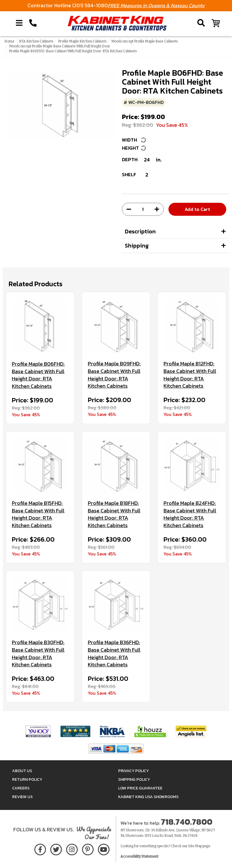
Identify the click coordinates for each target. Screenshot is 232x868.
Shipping (137, 246)
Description (140, 231)
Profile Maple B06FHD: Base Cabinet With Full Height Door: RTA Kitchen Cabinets (38, 375)
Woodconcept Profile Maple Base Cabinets (145, 41)
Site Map (195, 846)
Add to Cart (197, 209)
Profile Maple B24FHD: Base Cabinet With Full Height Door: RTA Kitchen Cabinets (190, 514)
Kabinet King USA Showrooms (148, 797)
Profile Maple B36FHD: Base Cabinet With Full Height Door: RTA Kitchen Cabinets (114, 654)
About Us (22, 771)
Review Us (22, 797)
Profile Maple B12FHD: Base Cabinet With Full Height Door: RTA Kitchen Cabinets (190, 375)
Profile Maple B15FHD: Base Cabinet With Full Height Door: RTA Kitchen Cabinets (38, 514)
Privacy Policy (133, 771)
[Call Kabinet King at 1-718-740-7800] (33, 23)
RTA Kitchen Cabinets (36, 41)
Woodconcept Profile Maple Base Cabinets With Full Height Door (60, 46)
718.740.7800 (187, 822)
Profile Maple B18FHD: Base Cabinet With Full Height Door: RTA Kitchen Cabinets (114, 514)
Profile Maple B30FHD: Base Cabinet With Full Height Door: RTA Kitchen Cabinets (38, 654)
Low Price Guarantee (140, 788)
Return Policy (27, 779)
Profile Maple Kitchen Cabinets (82, 41)
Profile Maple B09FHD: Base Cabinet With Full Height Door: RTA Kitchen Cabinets (114, 375)
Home (9, 41)
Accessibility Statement (139, 856)
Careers (21, 788)
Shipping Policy (134, 779)
